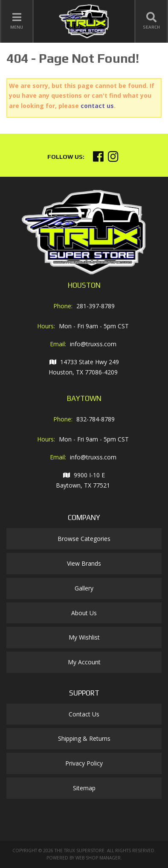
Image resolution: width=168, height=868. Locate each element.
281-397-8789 (96, 306)
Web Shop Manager (98, 858)
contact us (97, 106)
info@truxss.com (93, 344)
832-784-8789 (96, 419)
